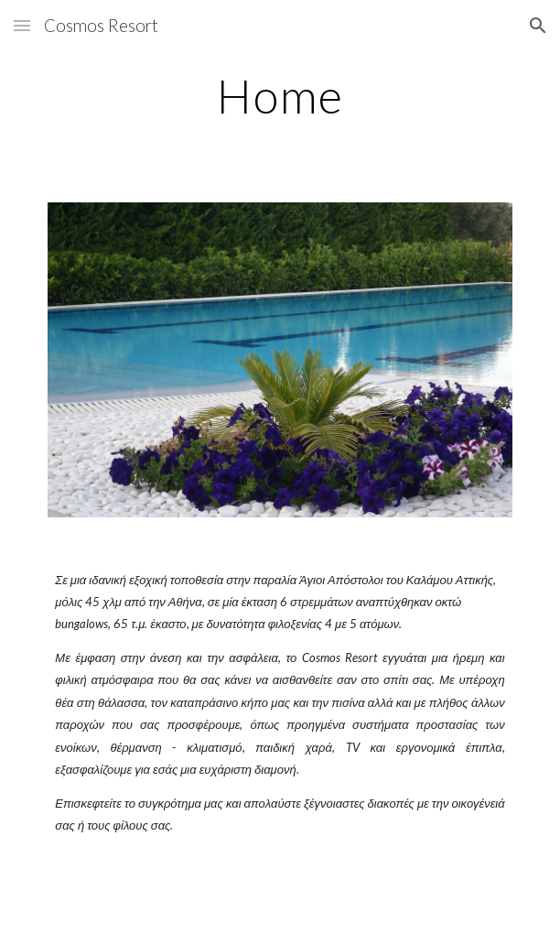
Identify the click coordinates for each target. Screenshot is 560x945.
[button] (22, 25)
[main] (280, 96)
